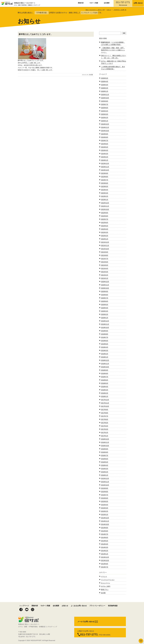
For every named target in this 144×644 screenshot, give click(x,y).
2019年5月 (105, 344)
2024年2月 (105, 157)
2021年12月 (105, 242)
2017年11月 (105, 403)
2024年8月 (105, 137)
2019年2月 (105, 354)
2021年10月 (105, 249)
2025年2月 (105, 118)
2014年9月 (105, 528)
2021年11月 (105, 246)
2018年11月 (105, 364)
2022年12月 (105, 203)
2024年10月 (105, 131)
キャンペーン (106, 583)
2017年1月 (105, 436)
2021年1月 (105, 278)
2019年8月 (105, 334)
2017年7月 (105, 416)
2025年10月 (105, 98)
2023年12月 (105, 164)
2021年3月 (105, 272)
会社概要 (107, 3)
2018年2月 (105, 393)
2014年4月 (105, 544)
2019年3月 (105, 351)
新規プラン (105, 590)
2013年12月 (105, 557)
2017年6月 (105, 419)
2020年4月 (105, 308)
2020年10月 (105, 288)
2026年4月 (105, 82)
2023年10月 (105, 170)
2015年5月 (105, 501)
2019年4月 (105, 347)
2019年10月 (105, 328)
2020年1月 (105, 318)
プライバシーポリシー (97, 606)
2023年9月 (105, 173)
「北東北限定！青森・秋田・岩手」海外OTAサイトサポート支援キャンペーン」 (113, 50)
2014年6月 (105, 538)
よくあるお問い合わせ (79, 606)
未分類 (91, 75)
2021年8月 (105, 255)
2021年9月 (105, 252)
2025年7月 (105, 104)
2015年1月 (105, 515)
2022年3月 (105, 232)
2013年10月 (105, 561)
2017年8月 (105, 413)
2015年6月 (105, 498)
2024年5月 (105, 147)
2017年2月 (105, 433)
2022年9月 (105, 213)
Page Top (141, 641)
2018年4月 (105, 387)
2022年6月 (105, 223)
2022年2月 (105, 236)
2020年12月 (105, 282)
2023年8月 (105, 177)
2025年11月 (105, 95)
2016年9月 (105, 449)
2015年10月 (105, 485)
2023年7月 (105, 180)
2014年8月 (105, 531)
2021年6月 (105, 262)
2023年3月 (105, 193)
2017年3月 (105, 429)
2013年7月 (105, 567)
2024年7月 (105, 141)
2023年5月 (105, 186)
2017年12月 (105, 400)
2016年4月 (105, 465)
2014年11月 (105, 521)
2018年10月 (105, 367)
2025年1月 (105, 121)
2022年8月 (105, 216)
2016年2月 (105, 472)
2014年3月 (105, 547)
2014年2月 (105, 551)
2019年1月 (105, 357)
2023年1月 (105, 200)
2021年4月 (105, 269)
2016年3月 (105, 469)
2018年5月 (105, 383)
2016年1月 (105, 475)
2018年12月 (105, 360)
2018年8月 (105, 374)
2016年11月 (105, 442)
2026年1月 (105, 91)
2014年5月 (105, 541)
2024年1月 (105, 160)
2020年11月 (105, 285)
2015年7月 (105, 495)
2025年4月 (105, 111)
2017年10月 (105, 406)
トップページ (24, 606)
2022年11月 (105, 206)
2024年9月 (105, 134)
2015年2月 (105, 511)
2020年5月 (105, 305)
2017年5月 (105, 423)
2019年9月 (105, 331)
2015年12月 (105, 479)
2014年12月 (105, 518)
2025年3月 (105, 114)
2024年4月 (105, 150)
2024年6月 (105, 144)
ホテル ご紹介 (106, 586)
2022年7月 (105, 219)
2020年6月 (105, 301)
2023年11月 (105, 167)
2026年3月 (105, 85)
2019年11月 (105, 324)
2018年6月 (105, 380)
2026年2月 (105, 88)
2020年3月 (105, 311)
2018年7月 (105, 377)
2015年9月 (105, 488)
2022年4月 (105, 229)
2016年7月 (105, 456)
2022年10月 (105, 209)
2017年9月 (105, 410)
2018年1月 (105, 396)
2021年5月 (105, 265)
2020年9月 (105, 291)
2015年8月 (105, 492)
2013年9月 (105, 564)
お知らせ (65, 606)
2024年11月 (105, 127)
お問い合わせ (138, 3)
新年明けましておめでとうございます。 (36, 34)
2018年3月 (105, 390)
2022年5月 (105, 226)
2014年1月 (105, 554)
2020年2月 (105, 314)
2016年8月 (105, 452)
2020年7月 (105, 298)
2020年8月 (105, 295)
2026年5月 (105, 78)
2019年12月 (105, 321)
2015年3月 (105, 508)
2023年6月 (105, 183)
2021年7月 (105, 259)
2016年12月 (105, 439)
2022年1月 (105, 239)
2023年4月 (105, 190)
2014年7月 (105, 534)
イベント (104, 576)
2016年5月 (105, 462)
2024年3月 (105, 154)
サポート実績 (94, 3)
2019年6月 (105, 341)
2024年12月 (105, 124)
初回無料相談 (113, 606)
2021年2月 (105, 275)
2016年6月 (105, 459)
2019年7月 (105, 337)
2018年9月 (105, 370)
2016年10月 (105, 446)
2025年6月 (105, 108)
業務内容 (81, 3)
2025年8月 (105, 101)
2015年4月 (105, 505)
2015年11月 (105, 482)
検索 (124, 33)
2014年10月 (105, 524)
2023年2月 (105, 196)
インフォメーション (108, 580)
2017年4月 (105, 426)
